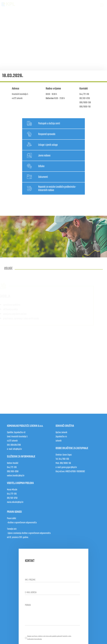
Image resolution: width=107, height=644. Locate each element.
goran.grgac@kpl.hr (69, 467)
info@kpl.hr (17, 449)
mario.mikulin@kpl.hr (15, 502)
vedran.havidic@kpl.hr (16, 476)
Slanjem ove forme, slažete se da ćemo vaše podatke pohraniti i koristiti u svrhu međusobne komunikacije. (49, 638)
